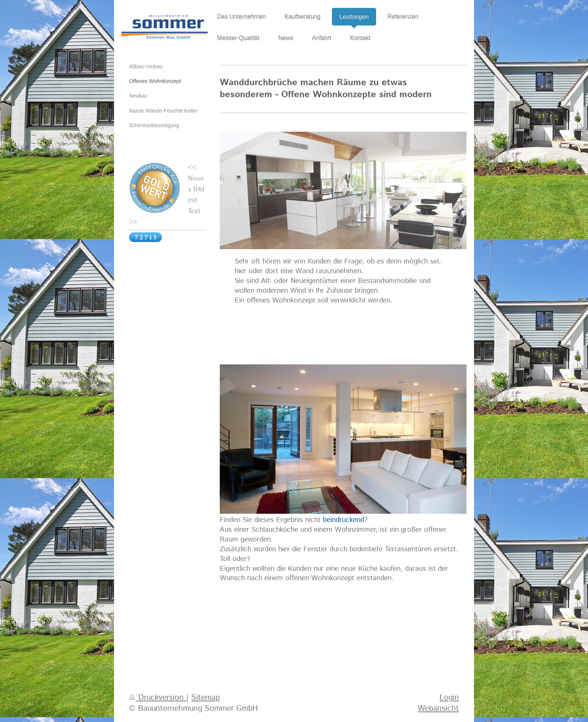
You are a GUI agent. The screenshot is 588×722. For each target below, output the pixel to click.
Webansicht (438, 708)
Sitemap (205, 698)
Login (449, 698)
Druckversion (158, 698)
